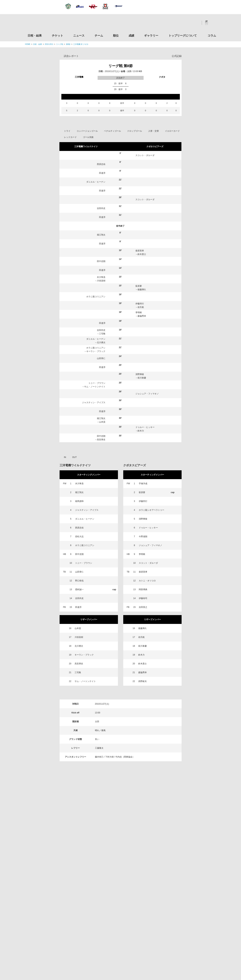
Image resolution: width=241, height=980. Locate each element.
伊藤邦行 (140, 304)
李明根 (139, 312)
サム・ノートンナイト (95, 387)
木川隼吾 (101, 277)
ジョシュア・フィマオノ (147, 394)
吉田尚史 (101, 208)
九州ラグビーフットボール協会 (186, 872)
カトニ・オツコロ (147, 581)
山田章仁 (101, 358)
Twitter (176, 23)
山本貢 (102, 422)
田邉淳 (102, 173)
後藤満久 (142, 290)
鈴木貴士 (142, 254)
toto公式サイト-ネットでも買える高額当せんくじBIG (186, 912)
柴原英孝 (140, 251)
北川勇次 (101, 342)
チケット (57, 36)
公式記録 (177, 56)
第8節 (68, 44)
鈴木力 (141, 431)
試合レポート (71, 56)
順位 (116, 36)
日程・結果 (35, 36)
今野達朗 (143, 537)
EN (207, 24)
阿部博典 (143, 589)
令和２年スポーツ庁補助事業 (186, 939)
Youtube (195, 23)
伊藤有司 (143, 598)
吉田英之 (143, 607)
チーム (99, 36)
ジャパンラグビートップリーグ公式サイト (44, 24)
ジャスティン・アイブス (94, 403)
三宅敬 (102, 334)
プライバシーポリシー (119, 955)
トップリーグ (53, 827)
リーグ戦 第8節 (120, 66)
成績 (131, 36)
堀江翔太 (101, 235)
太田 (129, 71)
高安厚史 (101, 440)
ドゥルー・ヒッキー (145, 427)
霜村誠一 (79, 589)
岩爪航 (141, 307)
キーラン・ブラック (96, 351)
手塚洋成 (143, 484)
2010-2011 (49, 44)
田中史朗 (101, 261)
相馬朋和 (79, 501)
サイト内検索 (213, 23)
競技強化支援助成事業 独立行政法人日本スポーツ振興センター (186, 926)
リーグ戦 (60, 44)
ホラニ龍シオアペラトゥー (152, 510)
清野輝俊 (140, 374)
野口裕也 (79, 581)
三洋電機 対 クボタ (81, 44)
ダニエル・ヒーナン (96, 182)
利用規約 (99, 955)
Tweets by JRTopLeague (124, 827)
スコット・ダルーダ (145, 155)
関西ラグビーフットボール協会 (186, 858)
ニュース (79, 36)
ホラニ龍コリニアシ (96, 297)
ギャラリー (151, 36)
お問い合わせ (141, 955)
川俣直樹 (101, 281)
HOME (28, 44)
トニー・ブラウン (97, 383)
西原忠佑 (101, 164)
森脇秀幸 (142, 316)
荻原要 (139, 286)
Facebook (186, 23)
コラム (212, 36)
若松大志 (79, 537)
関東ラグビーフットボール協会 (186, 845)
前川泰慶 (142, 378)
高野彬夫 (143, 681)
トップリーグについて (183, 36)
